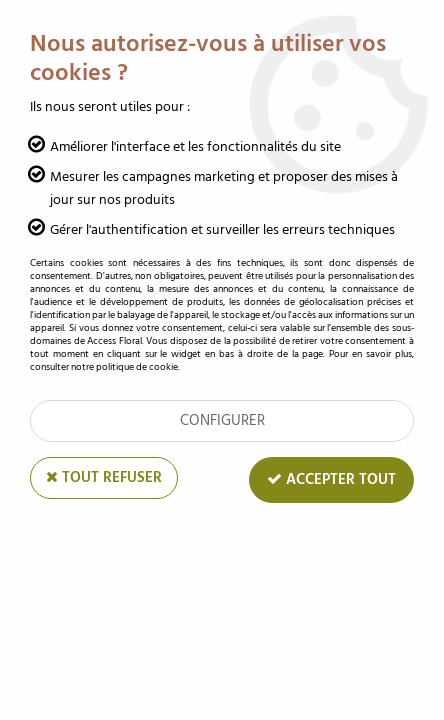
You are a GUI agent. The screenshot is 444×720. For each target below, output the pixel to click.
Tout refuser (104, 477)
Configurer (222, 420)
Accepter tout (331, 479)
